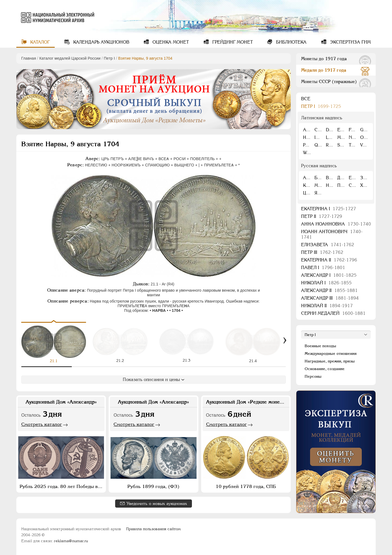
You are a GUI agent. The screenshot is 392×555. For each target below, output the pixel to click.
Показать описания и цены (154, 379)
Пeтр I (109, 58)
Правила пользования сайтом (153, 529)
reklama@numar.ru (71, 541)
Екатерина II (329, 260)
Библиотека (291, 42)
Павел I (323, 268)
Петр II (322, 216)
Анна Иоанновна (336, 224)
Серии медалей (333, 313)
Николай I (326, 283)
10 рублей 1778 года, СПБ (246, 486)
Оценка (170, 42)
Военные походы (320, 346)
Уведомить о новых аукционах (157, 503)
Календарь (101, 42)
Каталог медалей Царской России (70, 58)
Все (306, 99)
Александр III (330, 298)
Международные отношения (331, 353)
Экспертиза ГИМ (350, 42)
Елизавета (328, 245)
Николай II (327, 306)
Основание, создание (325, 369)
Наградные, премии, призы (330, 361)
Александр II (329, 290)
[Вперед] (285, 340)
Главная (29, 58)
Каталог (39, 42)
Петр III (322, 252)
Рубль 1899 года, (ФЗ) (153, 486)
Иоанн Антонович (332, 234)
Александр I (329, 275)
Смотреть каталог (42, 424)
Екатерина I (329, 209)
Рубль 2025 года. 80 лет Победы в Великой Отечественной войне (62, 486)
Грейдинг (232, 42)
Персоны (313, 376)
